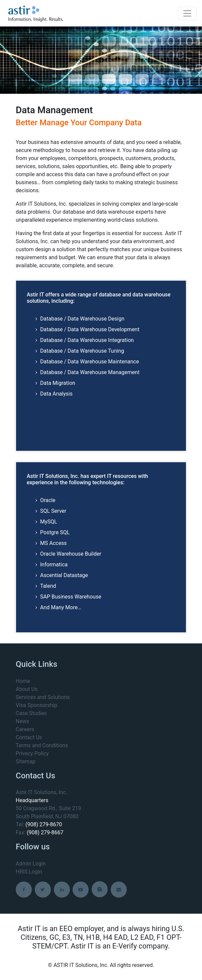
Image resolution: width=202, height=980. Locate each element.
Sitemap (26, 761)
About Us (27, 689)
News (22, 721)
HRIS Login (29, 872)
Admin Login (31, 864)
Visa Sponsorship (36, 705)
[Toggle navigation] (187, 13)
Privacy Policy (32, 753)
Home (23, 681)
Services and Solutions (43, 697)
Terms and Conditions (42, 745)
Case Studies (31, 713)
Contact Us (29, 737)
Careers (25, 729)
